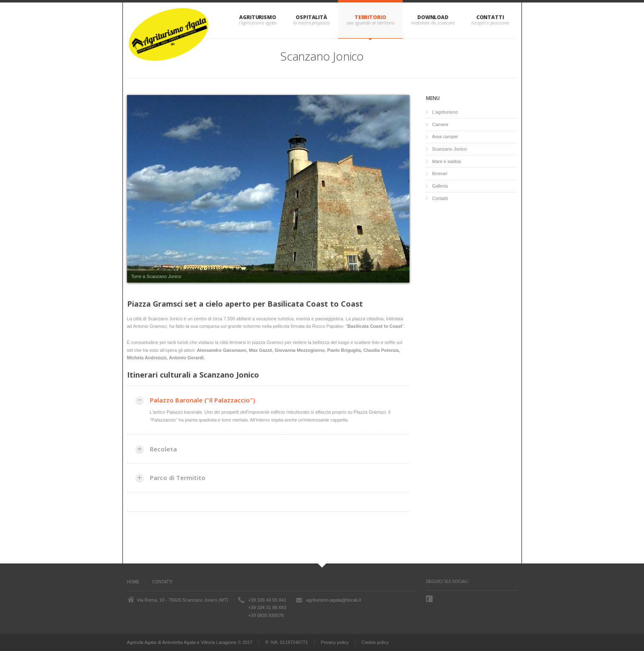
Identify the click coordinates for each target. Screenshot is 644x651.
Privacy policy (335, 642)
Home (133, 582)
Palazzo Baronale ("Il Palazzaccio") (202, 400)
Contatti (490, 17)
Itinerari (440, 173)
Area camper (445, 137)
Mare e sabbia (447, 161)
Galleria (440, 186)
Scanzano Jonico (450, 149)
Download (433, 17)
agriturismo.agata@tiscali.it (333, 600)
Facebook (430, 599)
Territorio (370, 17)
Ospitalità (311, 17)
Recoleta (163, 449)
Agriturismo (258, 17)
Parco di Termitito (178, 478)
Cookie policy (375, 642)
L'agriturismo (445, 112)
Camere (440, 124)
